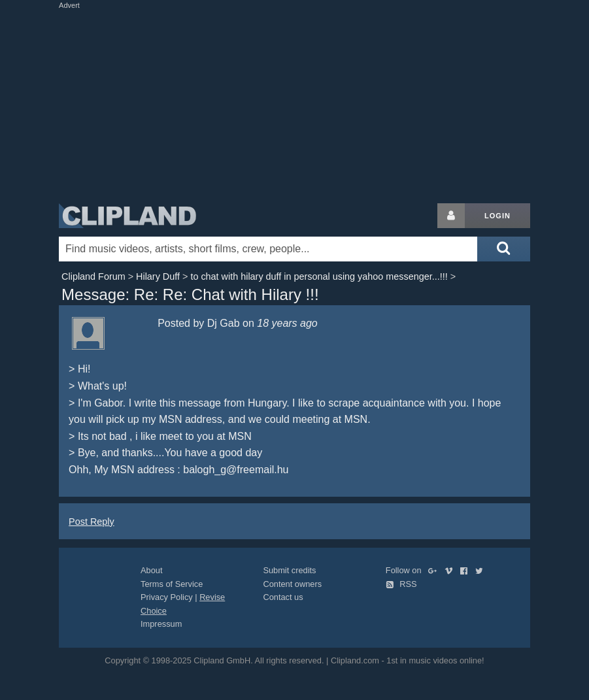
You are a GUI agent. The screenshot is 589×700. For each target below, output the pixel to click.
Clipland (127, 216)
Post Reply (92, 522)
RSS (401, 584)
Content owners (292, 584)
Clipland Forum (93, 276)
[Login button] (451, 216)
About (151, 570)
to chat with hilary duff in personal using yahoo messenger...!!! (319, 276)
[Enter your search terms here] (268, 249)
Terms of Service (172, 584)
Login (497, 216)
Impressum (161, 624)
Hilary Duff (158, 276)
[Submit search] (503, 249)
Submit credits (289, 570)
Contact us (283, 597)
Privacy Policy (167, 597)
